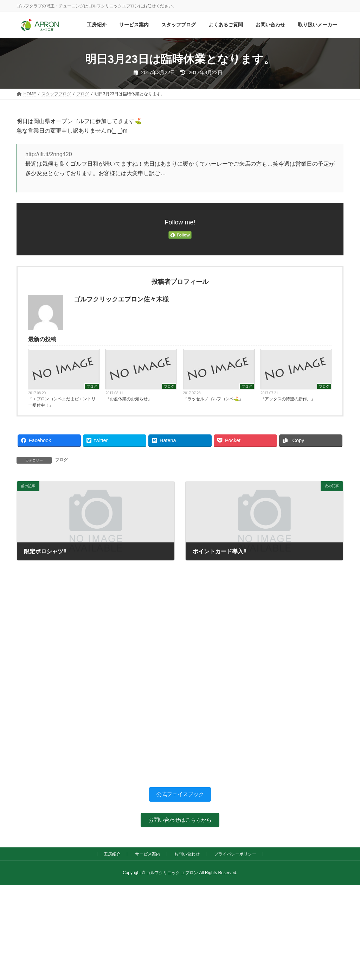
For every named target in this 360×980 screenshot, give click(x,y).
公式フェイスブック (180, 795)
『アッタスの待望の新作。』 (288, 399)
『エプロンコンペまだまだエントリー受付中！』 (62, 402)
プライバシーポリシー (235, 856)
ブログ (92, 386)
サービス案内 (148, 856)
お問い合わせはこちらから (180, 822)
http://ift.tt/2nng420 (49, 154)
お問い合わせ (187, 856)
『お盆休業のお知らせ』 (129, 399)
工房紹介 (112, 856)
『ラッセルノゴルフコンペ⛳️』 (213, 399)
